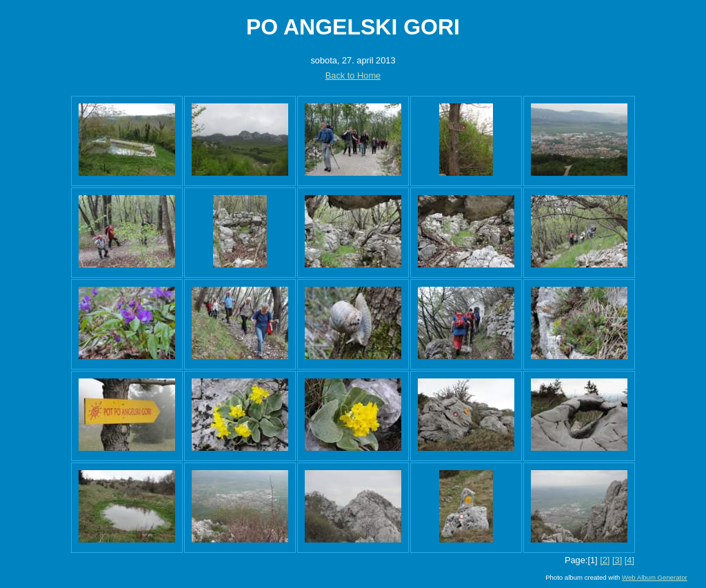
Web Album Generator (655, 577)
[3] (617, 560)
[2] (605, 560)
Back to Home (353, 75)
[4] (629, 560)
